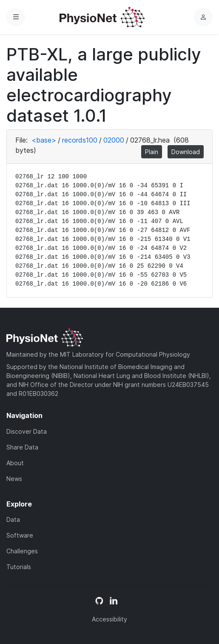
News (14, 479)
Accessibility (109, 619)
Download (186, 152)
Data (13, 519)
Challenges (22, 551)
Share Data (22, 447)
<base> (44, 140)
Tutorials (19, 567)
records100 (80, 140)
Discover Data (27, 431)
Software (20, 535)
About (15, 463)
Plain (152, 152)
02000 (114, 140)
